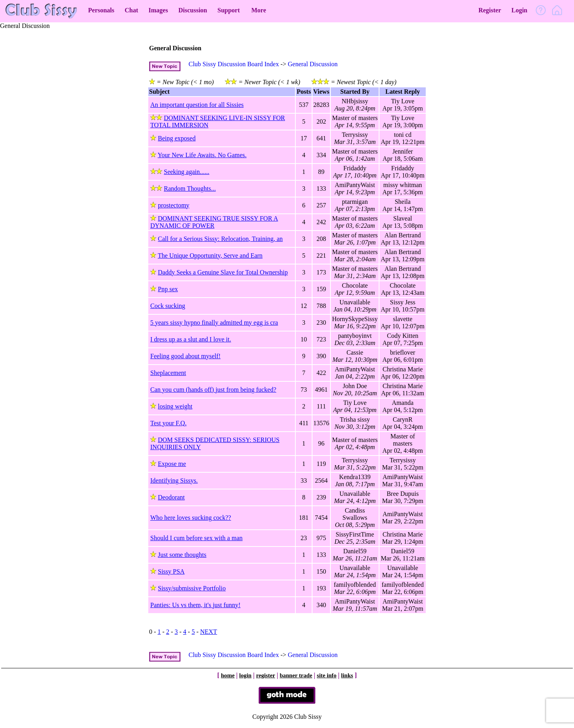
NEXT (209, 632)
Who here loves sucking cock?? (191, 518)
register (265, 675)
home (228, 675)
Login (519, 10)
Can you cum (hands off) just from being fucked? (213, 390)
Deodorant (171, 497)
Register (490, 10)
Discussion (193, 10)
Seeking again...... (187, 172)
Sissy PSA (171, 571)
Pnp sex (168, 289)
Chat (132, 10)
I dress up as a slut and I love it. (191, 339)
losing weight (175, 406)
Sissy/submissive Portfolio (192, 588)
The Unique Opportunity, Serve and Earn (210, 255)
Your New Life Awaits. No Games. (202, 155)
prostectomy (174, 205)
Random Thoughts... (190, 188)
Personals (101, 10)
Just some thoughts (182, 555)
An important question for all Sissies (197, 105)
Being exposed (177, 138)
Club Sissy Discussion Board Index (234, 64)
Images (158, 10)
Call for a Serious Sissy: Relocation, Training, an (220, 239)
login (245, 675)
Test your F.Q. (168, 423)
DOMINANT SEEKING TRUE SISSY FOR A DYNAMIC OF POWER (214, 222)
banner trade (296, 675)
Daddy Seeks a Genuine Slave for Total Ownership (223, 272)
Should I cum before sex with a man (197, 538)
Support (228, 10)
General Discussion (313, 64)
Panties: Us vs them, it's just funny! (195, 605)
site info (327, 675)
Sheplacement (168, 373)
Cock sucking (168, 306)
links (347, 675)
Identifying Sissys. (174, 480)
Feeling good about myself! (185, 356)
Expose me (172, 464)
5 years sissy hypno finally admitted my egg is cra (214, 323)
